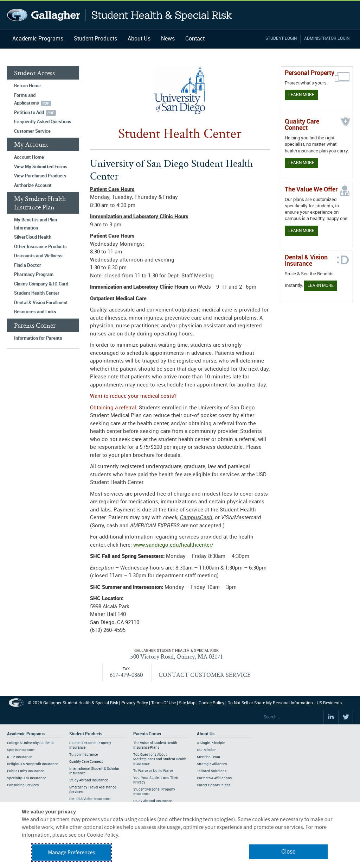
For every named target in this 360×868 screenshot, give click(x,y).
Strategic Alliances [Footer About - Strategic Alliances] (212, 764)
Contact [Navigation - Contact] (195, 39)
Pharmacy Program (34, 275)
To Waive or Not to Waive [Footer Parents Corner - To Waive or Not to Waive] (153, 771)
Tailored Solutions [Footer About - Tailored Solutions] (212, 771)
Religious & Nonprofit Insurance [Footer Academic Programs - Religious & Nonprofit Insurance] (33, 764)
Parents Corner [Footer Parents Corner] (147, 734)
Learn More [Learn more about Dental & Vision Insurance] (321, 286)
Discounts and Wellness (38, 256)
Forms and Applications (27, 99)
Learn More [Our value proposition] (301, 231)
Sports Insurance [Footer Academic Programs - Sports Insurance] (21, 750)
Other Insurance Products (40, 247)
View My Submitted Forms (41, 167)
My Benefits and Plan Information (36, 224)
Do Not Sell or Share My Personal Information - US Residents (285, 703)
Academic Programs (38, 39)
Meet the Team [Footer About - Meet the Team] (208, 757)
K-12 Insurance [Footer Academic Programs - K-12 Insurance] (20, 757)
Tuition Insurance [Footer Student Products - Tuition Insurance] (83, 755)
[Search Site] (292, 717)
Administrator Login (327, 39)
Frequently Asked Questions (43, 122)
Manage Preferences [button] (72, 853)
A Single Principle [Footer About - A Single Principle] (211, 743)
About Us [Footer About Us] (206, 734)
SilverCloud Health (33, 237)
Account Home (29, 157)
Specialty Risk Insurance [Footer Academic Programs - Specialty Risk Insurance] (27, 778)
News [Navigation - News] (168, 39)
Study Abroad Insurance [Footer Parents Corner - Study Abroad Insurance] (153, 801)
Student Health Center (37, 293)
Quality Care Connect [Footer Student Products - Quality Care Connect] (86, 762)
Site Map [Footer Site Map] (187, 703)
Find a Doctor (28, 265)
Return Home (27, 86)
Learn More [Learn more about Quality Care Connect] (301, 163)
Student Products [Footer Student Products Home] (86, 734)
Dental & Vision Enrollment (41, 303)
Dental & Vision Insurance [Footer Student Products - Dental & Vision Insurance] (90, 799)
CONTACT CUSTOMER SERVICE (205, 675)
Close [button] (288, 852)
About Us (139, 39)
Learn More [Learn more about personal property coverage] (301, 95)
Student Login (281, 39)
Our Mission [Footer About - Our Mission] (207, 750)
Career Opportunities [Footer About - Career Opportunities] (214, 785)
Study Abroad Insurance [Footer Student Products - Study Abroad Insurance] (89, 780)
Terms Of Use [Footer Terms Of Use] (163, 703)
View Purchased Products (40, 176)
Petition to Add (29, 113)
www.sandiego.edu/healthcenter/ (173, 545)
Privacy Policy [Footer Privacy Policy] (135, 703)
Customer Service (32, 131)
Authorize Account (33, 185)
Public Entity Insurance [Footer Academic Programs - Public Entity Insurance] (25, 771)
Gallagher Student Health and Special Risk (120, 15)
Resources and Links (35, 312)
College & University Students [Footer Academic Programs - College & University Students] (30, 743)
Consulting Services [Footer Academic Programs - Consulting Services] (23, 785)
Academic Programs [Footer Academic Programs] (26, 734)
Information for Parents (38, 338)
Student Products (95, 39)
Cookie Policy (211, 703)
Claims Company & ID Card (41, 284)
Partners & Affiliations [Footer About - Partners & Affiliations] (214, 778)
